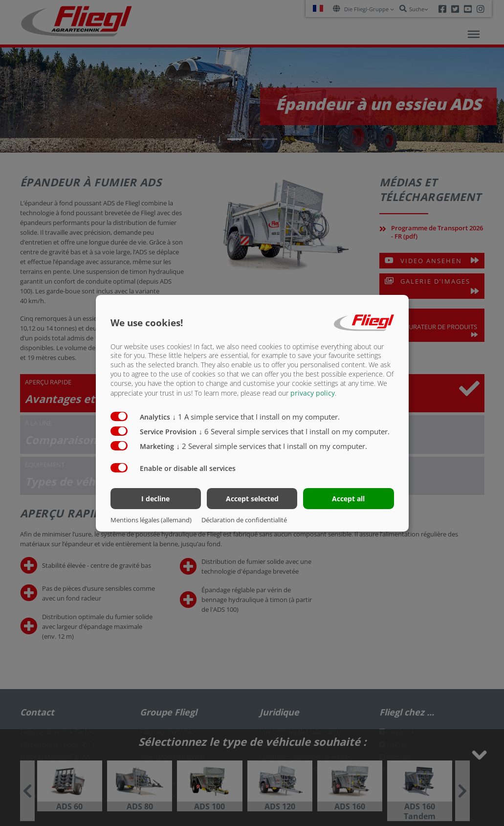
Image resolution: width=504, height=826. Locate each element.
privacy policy (313, 393)
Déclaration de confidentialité (244, 520)
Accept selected (252, 499)
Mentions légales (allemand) (151, 520)
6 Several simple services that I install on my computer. (295, 431)
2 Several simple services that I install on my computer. (272, 446)
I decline (155, 499)
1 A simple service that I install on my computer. (256, 417)
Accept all (348, 499)
